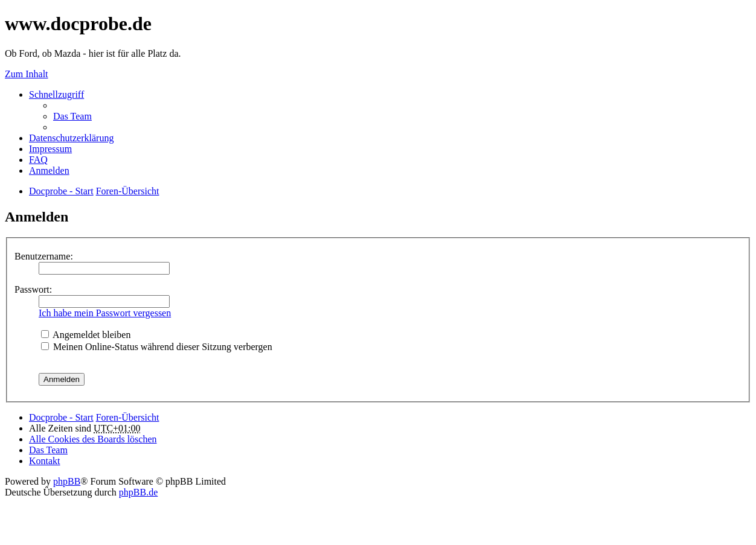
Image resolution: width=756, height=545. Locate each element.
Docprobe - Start (61, 417)
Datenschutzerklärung (71, 138)
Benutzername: (44, 256)
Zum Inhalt (27, 74)
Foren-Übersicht (128, 417)
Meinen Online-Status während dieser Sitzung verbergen (157, 347)
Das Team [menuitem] (72, 116)
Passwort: (33, 289)
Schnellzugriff (56, 94)
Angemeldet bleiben (86, 335)
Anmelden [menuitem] (49, 171)
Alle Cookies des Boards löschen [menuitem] (93, 439)
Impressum (50, 149)
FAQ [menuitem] (38, 160)
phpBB (67, 481)
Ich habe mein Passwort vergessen (105, 313)
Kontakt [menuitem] (45, 461)
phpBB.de (138, 492)
